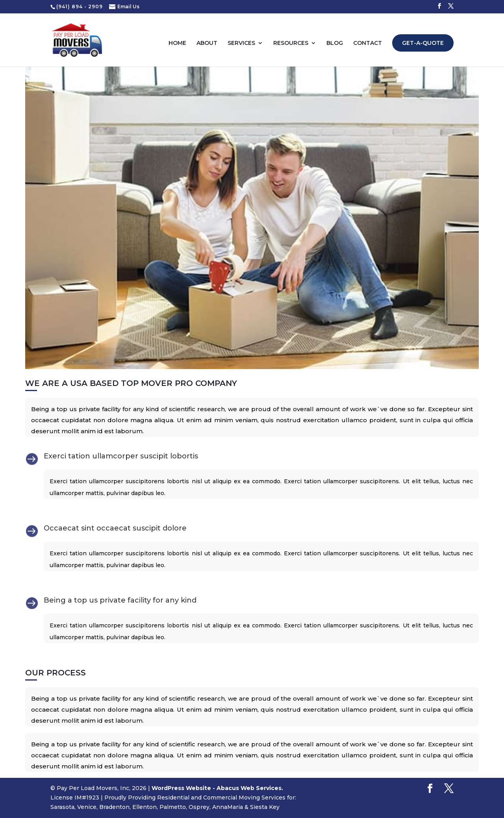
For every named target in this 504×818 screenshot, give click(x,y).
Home (177, 43)
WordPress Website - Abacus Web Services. (217, 788)
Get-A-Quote (423, 43)
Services (241, 43)
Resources (291, 43)
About (207, 43)
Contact (368, 43)
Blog (335, 43)
